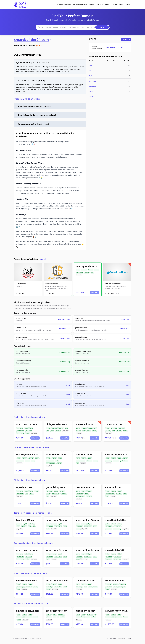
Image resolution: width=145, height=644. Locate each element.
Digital (91, 76)
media (57, 461)
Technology (93, 81)
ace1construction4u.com (30, 424)
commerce (20, 428)
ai (58, 617)
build (48, 529)
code (55, 617)
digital (60, 458)
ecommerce (79, 272)
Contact (92, 5)
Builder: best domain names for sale (31, 604)
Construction (93, 86)
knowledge (109, 587)
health (97, 270)
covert (90, 587)
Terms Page (122, 638)
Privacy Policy (111, 638)
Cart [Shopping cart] (114, 5)
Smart (91, 91)
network (87, 617)
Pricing (107, 5)
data (18, 526)
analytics (116, 461)
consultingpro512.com (118, 455)
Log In (121, 5)
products (84, 270)
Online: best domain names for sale (31, 417)
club (48, 431)
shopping (54, 428)
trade (31, 428)
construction (20, 431)
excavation (29, 431)
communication (51, 463)
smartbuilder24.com (33, 40)
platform (59, 463)
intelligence (122, 587)
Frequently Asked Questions (27, 99)
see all (43, 259)
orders (28, 433)
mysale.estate (24, 487)
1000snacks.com (85, 424)
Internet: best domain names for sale (31, 447)
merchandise (93, 428)
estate (31, 494)
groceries (58, 431)
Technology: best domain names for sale (33, 513)
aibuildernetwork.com (118, 611)
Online (91, 66)
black (30, 526)
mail (77, 463)
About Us (100, 5)
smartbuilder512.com (118, 520)
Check (68, 385)
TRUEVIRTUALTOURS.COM (113, 284)
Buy (69, 352)
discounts (121, 428)
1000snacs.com (114, 424)
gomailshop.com (55, 487)
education (109, 584)
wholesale (84, 428)
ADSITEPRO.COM (21, 284)
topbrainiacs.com (115, 580)
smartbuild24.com (56, 520)
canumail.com (84, 455)
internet (91, 270)
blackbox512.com (26, 520)
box (34, 526)
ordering (119, 431)
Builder (91, 96)
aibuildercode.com (57, 611)
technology (32, 524)
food (92, 272)
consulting (109, 461)
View (69, 319)
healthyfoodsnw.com (88, 266)
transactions (50, 461)
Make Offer (126, 39)
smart (65, 526)
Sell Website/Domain (80, 5)
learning (116, 584)
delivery (87, 272)
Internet (92, 71)
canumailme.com (56, 455)
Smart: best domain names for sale (30, 573)
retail (52, 431)
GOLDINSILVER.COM (52, 284)
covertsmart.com (86, 580)
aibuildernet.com (86, 611)
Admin (130, 638)
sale (27, 494)
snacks (94, 431)
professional (124, 461)
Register (128, 5)
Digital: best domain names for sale (31, 480)
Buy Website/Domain (64, 5)
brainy (108, 589)
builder (78, 529)
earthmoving (20, 433)
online (78, 270)
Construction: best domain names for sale (34, 543)
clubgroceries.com (57, 424)
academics (123, 584)
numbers (24, 526)
